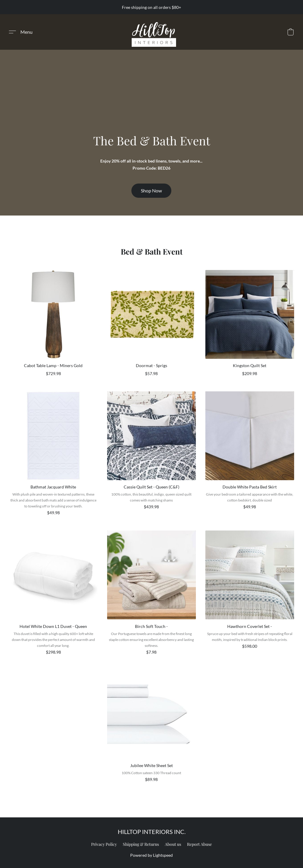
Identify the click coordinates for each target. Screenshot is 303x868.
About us (173, 844)
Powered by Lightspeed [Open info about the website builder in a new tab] (151, 855)
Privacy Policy (104, 844)
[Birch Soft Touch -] (151, 595)
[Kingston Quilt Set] (250, 326)
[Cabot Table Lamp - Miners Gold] (53, 326)
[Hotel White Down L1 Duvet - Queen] (53, 595)
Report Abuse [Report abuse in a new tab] (199, 844)
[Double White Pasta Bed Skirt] (250, 456)
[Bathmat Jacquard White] (53, 456)
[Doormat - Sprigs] (151, 326)
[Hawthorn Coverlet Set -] (250, 595)
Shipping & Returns (141, 844)
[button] (154, 32)
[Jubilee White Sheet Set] (151, 729)
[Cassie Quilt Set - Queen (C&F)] (151, 456)
